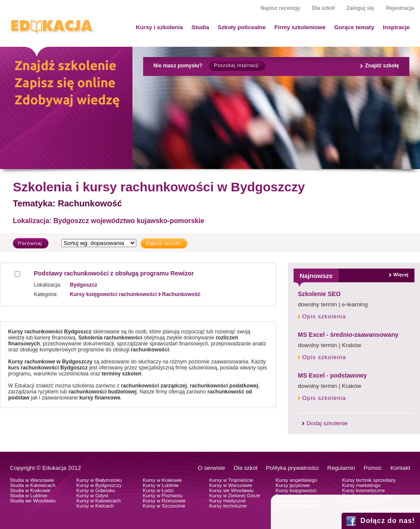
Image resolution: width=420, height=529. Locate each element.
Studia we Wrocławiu (33, 501)
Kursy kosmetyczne (363, 490)
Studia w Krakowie (30, 490)
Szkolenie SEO (319, 294)
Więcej (401, 275)
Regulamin (341, 468)
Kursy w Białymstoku (99, 480)
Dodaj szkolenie (327, 423)
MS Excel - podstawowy (332, 375)
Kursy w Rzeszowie (164, 501)
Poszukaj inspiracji (236, 65)
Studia (200, 27)
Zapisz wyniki (163, 243)
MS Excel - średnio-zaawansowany (348, 335)
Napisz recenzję (280, 8)
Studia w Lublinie (28, 496)
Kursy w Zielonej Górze (235, 496)
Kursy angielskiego (296, 480)
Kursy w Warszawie (231, 485)
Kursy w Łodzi (158, 490)
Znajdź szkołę (382, 66)
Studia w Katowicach (33, 485)
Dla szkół (323, 8)
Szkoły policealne (242, 27)
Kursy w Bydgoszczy (99, 485)
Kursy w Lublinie (161, 485)
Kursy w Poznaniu (162, 496)
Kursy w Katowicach (98, 501)
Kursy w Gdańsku (96, 490)
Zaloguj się (360, 8)
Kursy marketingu (361, 485)
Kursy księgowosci (296, 490)
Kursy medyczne (227, 501)
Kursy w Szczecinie (164, 506)
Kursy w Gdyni (92, 496)
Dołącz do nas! (388, 521)
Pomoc (373, 468)
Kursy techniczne (228, 506)
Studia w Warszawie (32, 480)
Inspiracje (396, 27)
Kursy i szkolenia (159, 27)
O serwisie (211, 468)
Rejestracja (400, 8)
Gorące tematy (354, 27)
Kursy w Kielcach (95, 506)
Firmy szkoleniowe (300, 27)
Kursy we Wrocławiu (231, 490)
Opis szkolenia (324, 316)
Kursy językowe (293, 485)
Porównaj (30, 243)
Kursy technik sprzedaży (369, 480)
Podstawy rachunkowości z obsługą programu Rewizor (114, 273)
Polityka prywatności (292, 468)
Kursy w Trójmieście (231, 480)
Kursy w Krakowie (162, 480)
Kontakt (400, 468)
